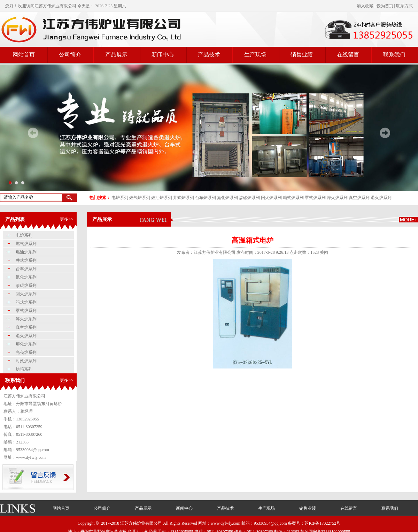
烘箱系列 (24, 369)
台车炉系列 (206, 198)
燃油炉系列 (162, 198)
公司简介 (70, 55)
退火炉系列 (381, 198)
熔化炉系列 (26, 344)
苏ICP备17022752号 (322, 523)
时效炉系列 (26, 361)
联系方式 (404, 6)
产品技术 (209, 55)
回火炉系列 (271, 198)
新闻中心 (163, 55)
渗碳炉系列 (249, 198)
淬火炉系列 (337, 198)
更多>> (67, 219)
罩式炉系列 (315, 198)
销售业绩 (302, 55)
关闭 (324, 252)
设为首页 (385, 6)
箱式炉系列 (293, 198)
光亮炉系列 (26, 352)
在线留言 (348, 55)
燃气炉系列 (140, 198)
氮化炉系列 (227, 198)
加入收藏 (365, 6)
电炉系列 (120, 198)
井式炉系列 (184, 198)
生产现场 (255, 55)
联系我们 (394, 55)
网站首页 (24, 55)
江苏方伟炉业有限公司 (55, 6)
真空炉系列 (359, 198)
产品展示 (116, 55)
